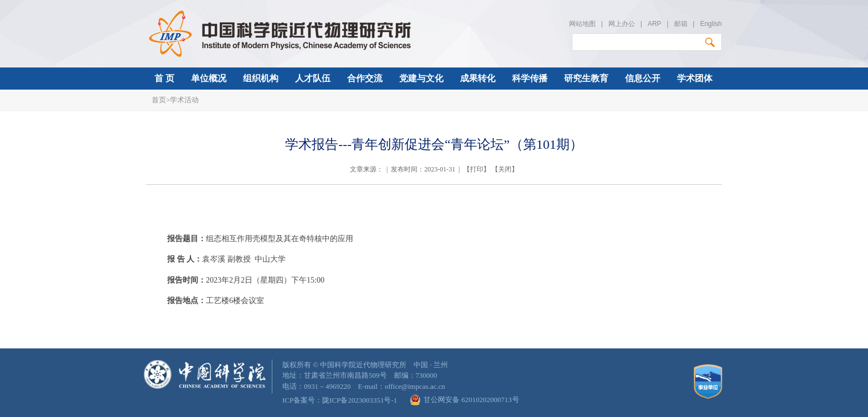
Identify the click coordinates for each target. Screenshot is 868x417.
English (711, 24)
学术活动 (184, 100)
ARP (654, 24)
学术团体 (695, 78)
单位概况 (209, 78)
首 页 (164, 78)
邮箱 (681, 24)
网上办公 (622, 24)
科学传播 (530, 78)
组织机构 (261, 78)
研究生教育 (586, 78)
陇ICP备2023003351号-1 (360, 400)
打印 (477, 169)
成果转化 (478, 78)
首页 (159, 100)
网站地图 (582, 24)
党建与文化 (421, 78)
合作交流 (365, 78)
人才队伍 (313, 78)
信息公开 (643, 78)
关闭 (505, 169)
